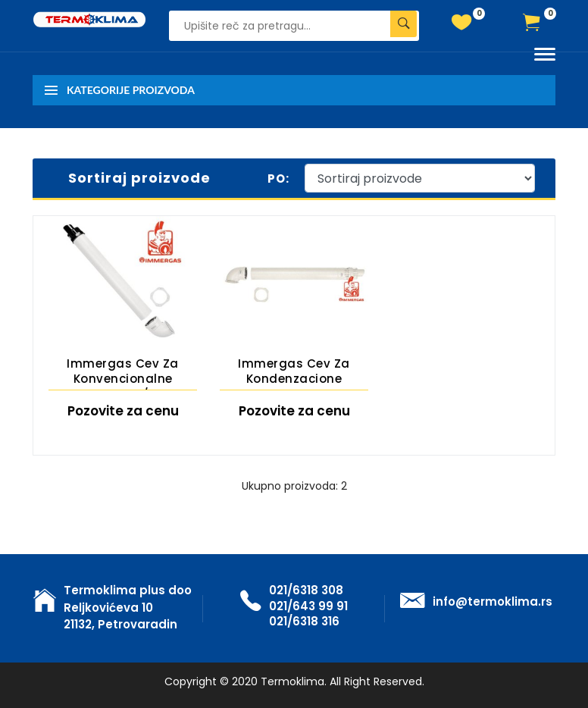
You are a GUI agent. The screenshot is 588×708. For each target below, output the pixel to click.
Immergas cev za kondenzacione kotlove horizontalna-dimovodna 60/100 (294, 373)
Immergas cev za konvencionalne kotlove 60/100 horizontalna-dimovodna (123, 373)
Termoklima (292, 681)
